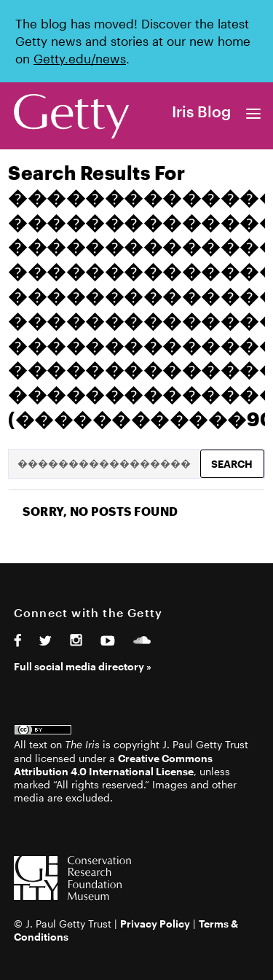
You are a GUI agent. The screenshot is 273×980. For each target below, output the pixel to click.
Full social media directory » (83, 666)
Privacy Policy (155, 924)
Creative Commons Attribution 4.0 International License (113, 765)
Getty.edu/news (80, 59)
